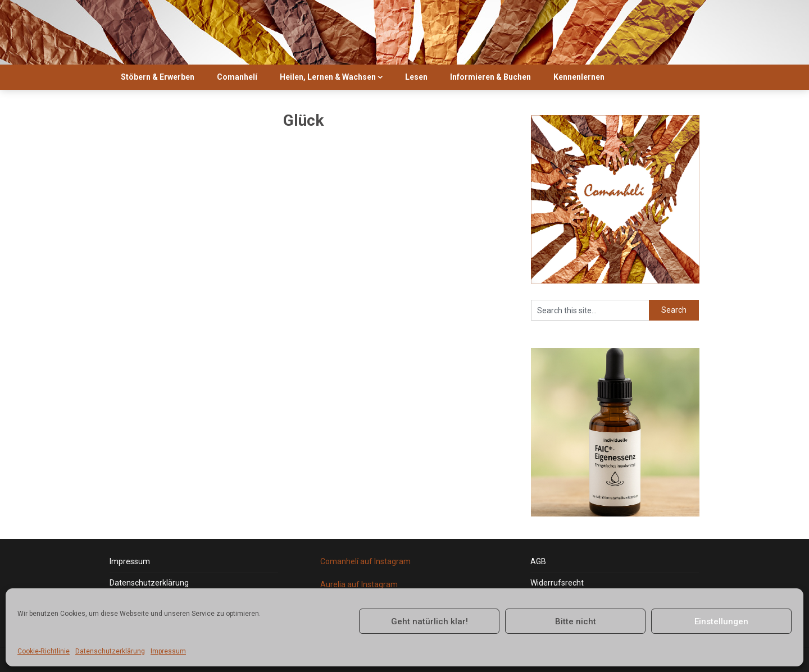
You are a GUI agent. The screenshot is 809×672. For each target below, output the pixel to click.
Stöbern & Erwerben (158, 77)
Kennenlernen (579, 77)
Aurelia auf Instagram (359, 584)
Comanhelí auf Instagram (365, 561)
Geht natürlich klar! (430, 621)
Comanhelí (237, 77)
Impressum (168, 651)
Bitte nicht (576, 621)
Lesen (416, 77)
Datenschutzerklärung (110, 651)
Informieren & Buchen (490, 77)
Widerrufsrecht (557, 583)
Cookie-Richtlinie (44, 651)
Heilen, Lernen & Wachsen (328, 77)
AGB (538, 561)
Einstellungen (721, 621)
